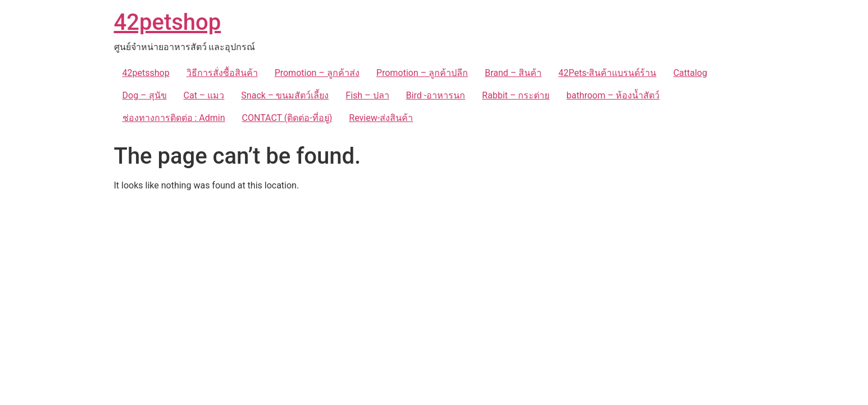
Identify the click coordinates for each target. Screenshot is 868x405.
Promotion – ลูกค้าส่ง (317, 73)
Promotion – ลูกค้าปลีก (422, 73)
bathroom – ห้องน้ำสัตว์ (613, 95)
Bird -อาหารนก (436, 95)
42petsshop (146, 73)
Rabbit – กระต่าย (516, 95)
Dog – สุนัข (145, 95)
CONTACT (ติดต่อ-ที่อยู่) (287, 118)
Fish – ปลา (367, 95)
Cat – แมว (204, 95)
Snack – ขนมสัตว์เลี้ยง (285, 95)
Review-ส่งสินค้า (381, 118)
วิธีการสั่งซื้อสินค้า (222, 73)
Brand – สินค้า (513, 73)
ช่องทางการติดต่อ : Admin (174, 118)
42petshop (168, 22)
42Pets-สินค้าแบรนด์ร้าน (607, 73)
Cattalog (690, 73)
